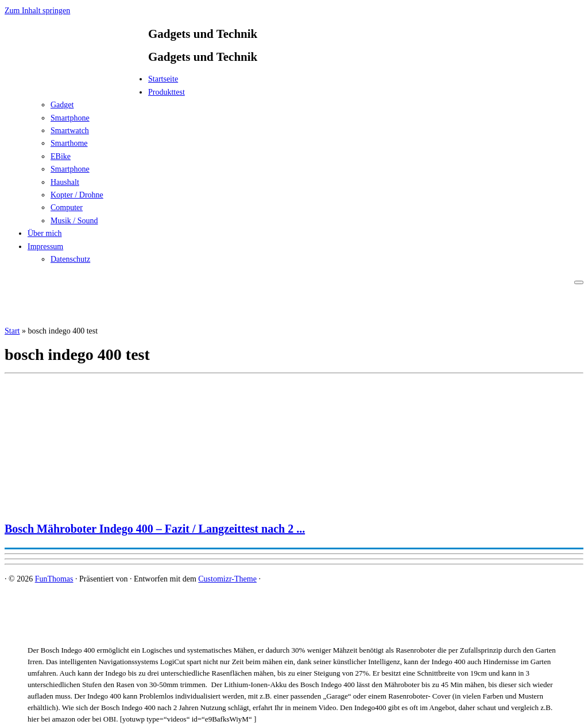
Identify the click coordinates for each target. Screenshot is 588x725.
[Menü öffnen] (579, 282)
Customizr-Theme (227, 579)
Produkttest (167, 92)
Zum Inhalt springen (37, 11)
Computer (67, 208)
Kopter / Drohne (77, 195)
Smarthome (69, 143)
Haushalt (65, 182)
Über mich (45, 233)
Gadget (62, 105)
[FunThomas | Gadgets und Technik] (76, 82)
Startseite (163, 79)
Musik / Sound (74, 221)
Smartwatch (70, 131)
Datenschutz (70, 259)
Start (12, 331)
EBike (61, 156)
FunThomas (54, 579)
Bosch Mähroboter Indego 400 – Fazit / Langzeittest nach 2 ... (155, 529)
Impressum (45, 247)
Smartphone (70, 118)
